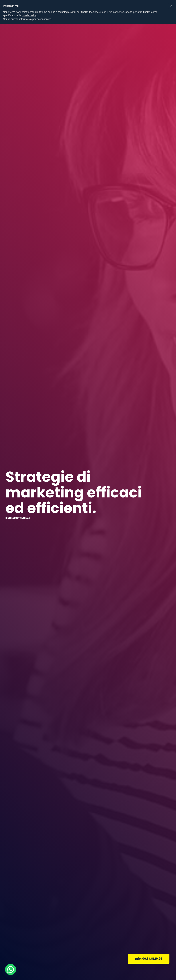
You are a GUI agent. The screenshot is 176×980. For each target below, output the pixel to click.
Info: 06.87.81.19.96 (149, 959)
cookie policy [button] (29, 15)
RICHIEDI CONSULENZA (18, 518)
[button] (171, 6)
